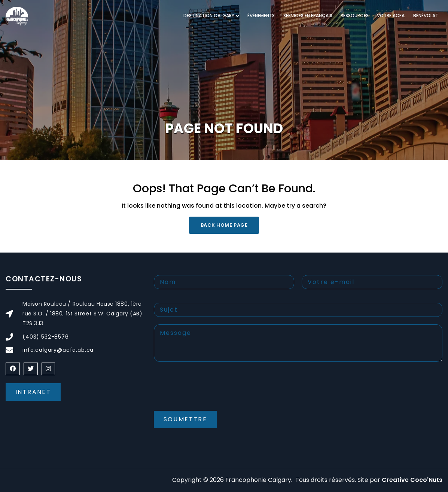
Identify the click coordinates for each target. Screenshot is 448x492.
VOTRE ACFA (391, 16)
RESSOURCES (355, 16)
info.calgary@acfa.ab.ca (58, 350)
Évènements (261, 16)
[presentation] (211, 392)
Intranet (33, 392)
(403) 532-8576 (46, 337)
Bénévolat (426, 16)
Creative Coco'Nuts (412, 480)
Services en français (308, 16)
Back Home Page (224, 225)
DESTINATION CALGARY (209, 16)
